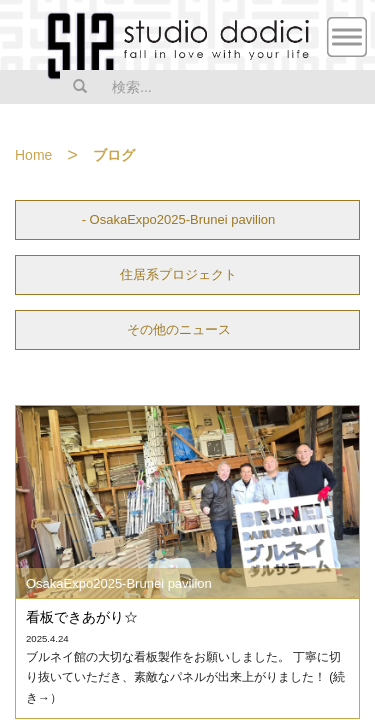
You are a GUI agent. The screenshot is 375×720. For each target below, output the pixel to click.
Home (33, 155)
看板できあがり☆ (82, 617)
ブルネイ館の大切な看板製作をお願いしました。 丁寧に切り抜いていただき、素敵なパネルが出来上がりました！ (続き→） (185, 677)
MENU (347, 37)
